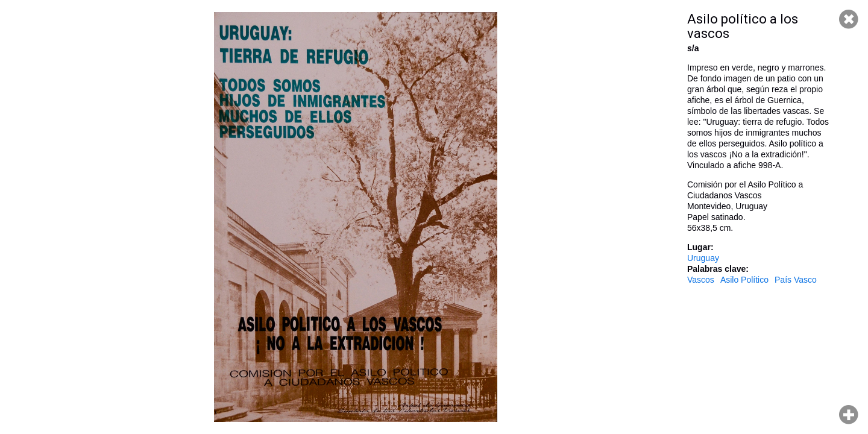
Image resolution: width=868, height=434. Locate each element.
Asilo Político (744, 280)
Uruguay (703, 258)
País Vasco (796, 280)
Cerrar (849, 19)
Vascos (701, 280)
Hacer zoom (849, 415)
